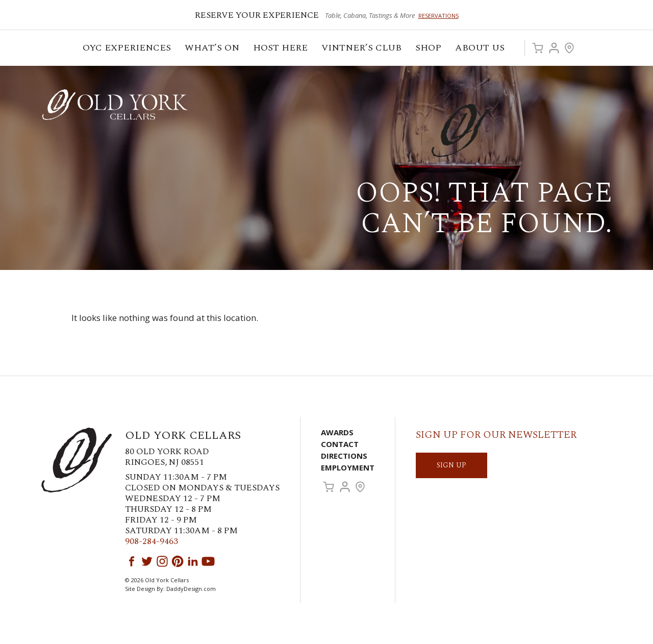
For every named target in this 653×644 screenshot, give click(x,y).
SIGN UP (451, 465)
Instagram (162, 561)
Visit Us (569, 48)
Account (554, 48)
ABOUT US (481, 49)
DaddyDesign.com (191, 589)
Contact (340, 444)
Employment (348, 467)
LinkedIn (193, 561)
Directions (344, 456)
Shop (429, 49)
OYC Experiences (128, 49)
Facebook (132, 561)
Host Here (281, 49)
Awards (337, 432)
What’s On (213, 49)
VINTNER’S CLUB (362, 49)
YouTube (208, 561)
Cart (538, 48)
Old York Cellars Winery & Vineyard (115, 105)
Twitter (147, 561)
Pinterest (178, 561)
